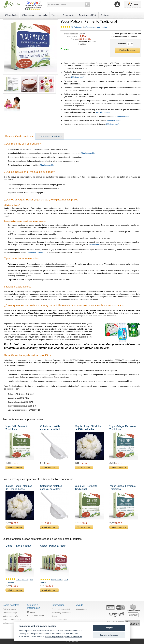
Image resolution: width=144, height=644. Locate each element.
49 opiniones (56, 580)
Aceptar (109, 628)
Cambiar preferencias (109, 635)
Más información (78, 77)
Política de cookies (60, 620)
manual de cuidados (36, 252)
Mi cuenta (31, 612)
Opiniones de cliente (50, 136)
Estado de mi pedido (36, 616)
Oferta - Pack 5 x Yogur (53, 546)
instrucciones (94, 244)
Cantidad (123, 44)
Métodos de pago (10, 613)
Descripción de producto (19, 136)
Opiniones (77, 27)
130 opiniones (22, 580)
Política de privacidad (61, 609)
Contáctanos (82, 609)
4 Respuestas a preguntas (96, 27)
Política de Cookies (74, 636)
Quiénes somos (9, 609)
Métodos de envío (10, 616)
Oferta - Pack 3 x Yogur (18, 546)
